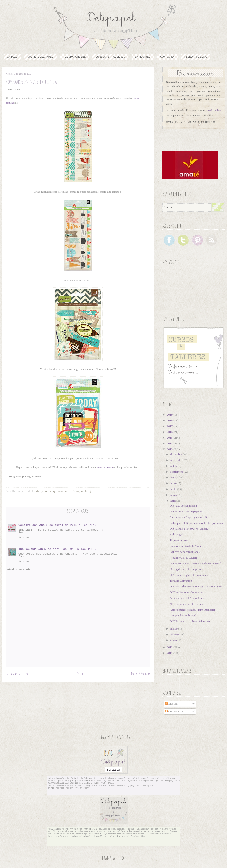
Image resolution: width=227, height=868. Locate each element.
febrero (175, 634)
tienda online (214, 111)
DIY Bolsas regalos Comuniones (188, 575)
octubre (175, 466)
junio (174, 489)
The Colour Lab (31, 549)
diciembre (177, 454)
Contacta (167, 57)
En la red (143, 57)
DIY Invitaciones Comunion (186, 592)
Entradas (172, 704)
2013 (170, 449)
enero (174, 640)
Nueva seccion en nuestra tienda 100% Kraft (195, 563)
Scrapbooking (82, 491)
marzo (174, 629)
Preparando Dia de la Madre (186, 546)
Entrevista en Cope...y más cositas (189, 517)
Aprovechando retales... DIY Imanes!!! (192, 610)
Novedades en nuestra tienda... (187, 604)
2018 (170, 420)
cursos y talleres (110, 57)
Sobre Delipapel (40, 57)
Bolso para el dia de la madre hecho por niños (196, 523)
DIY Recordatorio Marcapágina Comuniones (196, 586)
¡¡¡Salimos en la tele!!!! (183, 558)
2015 (170, 438)
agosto (175, 477)
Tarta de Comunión (181, 581)
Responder (26, 537)
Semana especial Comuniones (187, 598)
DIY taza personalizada (183, 506)
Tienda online (74, 57)
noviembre (177, 460)
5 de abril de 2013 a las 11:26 (70, 549)
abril (173, 501)
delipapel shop (46, 491)
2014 (170, 443)
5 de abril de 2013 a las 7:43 (71, 525)
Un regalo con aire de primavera (188, 569)
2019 (170, 415)
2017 (170, 426)
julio (173, 483)
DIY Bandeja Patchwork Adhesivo (190, 529)
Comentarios (174, 711)
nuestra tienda (105, 467)
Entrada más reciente (18, 674)
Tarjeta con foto (179, 540)
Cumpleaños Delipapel (183, 615)
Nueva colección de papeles (186, 511)
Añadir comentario (19, 569)
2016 (170, 432)
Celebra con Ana (31, 525)
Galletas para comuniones (184, 552)
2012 (170, 647)
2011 (170, 653)
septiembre (177, 472)
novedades (64, 491)
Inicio (12, 57)
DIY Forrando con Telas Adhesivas (190, 621)
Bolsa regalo (177, 534)
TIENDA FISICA (195, 57)
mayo (174, 495)
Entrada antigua (141, 674)
